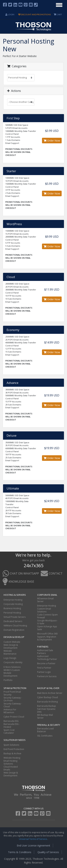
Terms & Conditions (20, 852)
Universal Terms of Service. (33, 839)
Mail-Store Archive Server (50, 693)
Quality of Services (48, 852)
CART (58, 14)
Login (10, 14)
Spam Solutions (11, 745)
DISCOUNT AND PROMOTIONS (34, 14)
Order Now (52, 141)
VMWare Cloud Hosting (15, 626)
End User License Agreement (33, 845)
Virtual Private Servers (15, 617)
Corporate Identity (13, 662)
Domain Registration (14, 630)
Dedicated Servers (13, 621)
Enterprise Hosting (13, 600)
